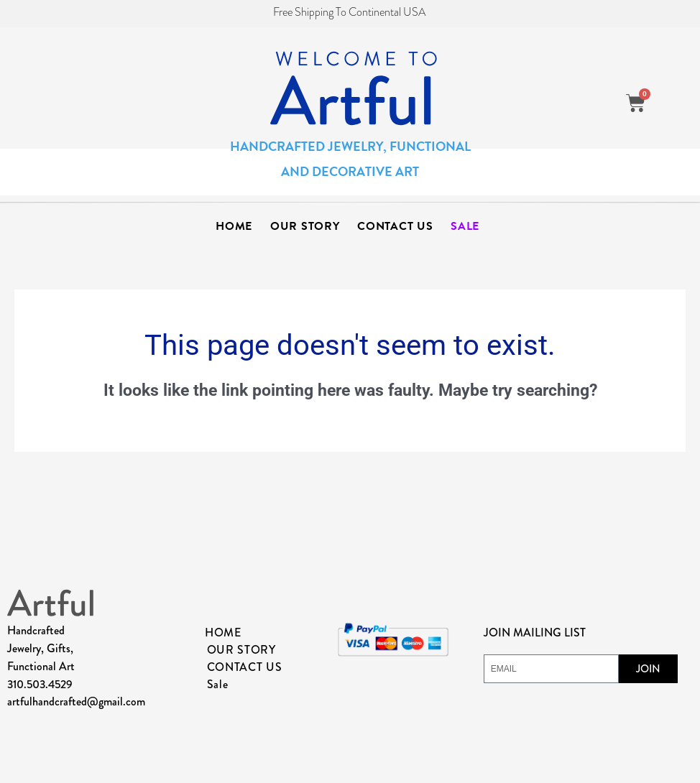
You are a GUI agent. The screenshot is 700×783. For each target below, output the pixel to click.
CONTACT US (395, 226)
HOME (234, 226)
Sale (465, 226)
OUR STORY (305, 226)
